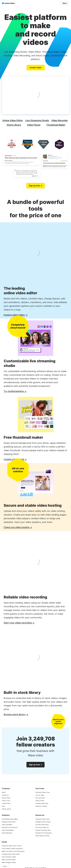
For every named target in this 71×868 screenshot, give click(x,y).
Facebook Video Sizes (42, 819)
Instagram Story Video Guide (11, 854)
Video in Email (40, 801)
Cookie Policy (6, 803)
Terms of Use (6, 801)
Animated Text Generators (44, 833)
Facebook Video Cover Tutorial (12, 846)
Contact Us (5, 795)
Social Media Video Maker (10, 819)
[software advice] (59, 144)
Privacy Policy (6, 798)
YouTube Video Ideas (42, 825)
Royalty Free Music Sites (43, 830)
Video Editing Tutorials (42, 836)
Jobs (3, 806)
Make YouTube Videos (9, 860)
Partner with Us (7, 809)
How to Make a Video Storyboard (12, 849)
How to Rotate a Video (9, 857)
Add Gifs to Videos (41, 806)
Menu (65, 3)
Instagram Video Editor (9, 822)
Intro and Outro (40, 798)
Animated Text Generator (10, 827)
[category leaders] (43, 144)
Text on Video (40, 795)
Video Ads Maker (7, 825)
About (4, 792)
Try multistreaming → (15, 391)
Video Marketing (7, 833)
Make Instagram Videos (9, 862)
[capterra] (28, 144)
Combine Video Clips (42, 803)
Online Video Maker (8, 830)
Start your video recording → (19, 623)
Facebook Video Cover (43, 792)
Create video (36, 68)
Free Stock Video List (42, 827)
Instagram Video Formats (43, 822)
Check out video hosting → (18, 527)
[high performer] (12, 144)
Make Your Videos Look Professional (13, 851)
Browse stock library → (16, 714)
